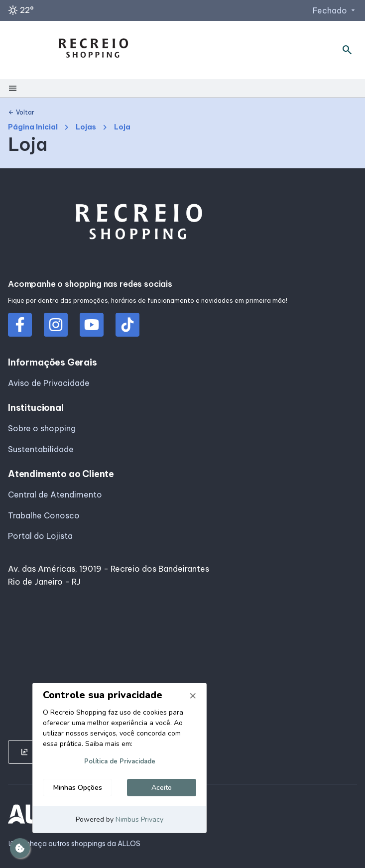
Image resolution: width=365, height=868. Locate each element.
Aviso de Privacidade (49, 383)
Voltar (21, 113)
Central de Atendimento (55, 495)
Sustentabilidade (41, 449)
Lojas (86, 127)
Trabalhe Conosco (44, 515)
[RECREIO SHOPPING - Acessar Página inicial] (93, 50)
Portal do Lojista (40, 536)
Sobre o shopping (42, 428)
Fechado (335, 10)
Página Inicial (33, 127)
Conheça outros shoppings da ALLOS (74, 844)
